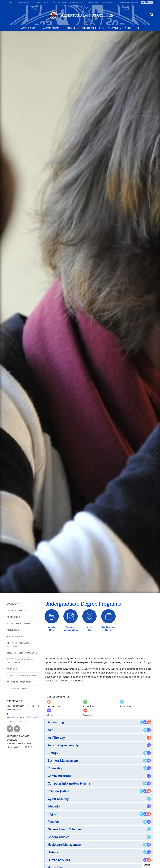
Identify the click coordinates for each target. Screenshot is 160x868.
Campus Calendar (59, 3)
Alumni (113, 28)
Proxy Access (93, 3)
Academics (29, 28)
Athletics (132, 28)
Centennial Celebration (128, 3)
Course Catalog (17, 610)
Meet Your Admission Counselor (20, 661)
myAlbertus (147, 2)
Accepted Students (19, 624)
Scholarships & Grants (22, 676)
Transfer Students (19, 682)
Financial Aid (15, 636)
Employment (24, 3)
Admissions (51, 28)
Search (152, 15)
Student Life (91, 28)
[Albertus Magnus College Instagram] (17, 729)
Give (46, 3)
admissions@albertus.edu (23, 717)
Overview (13, 604)
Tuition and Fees (17, 689)
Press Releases (77, 3)
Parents (12, 669)
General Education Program (19, 645)
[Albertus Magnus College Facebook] (10, 729)
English (147, 865)
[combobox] (149, 865)
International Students (22, 653)
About (71, 28)
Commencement (109, 3)
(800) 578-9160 (18, 721)
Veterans (12, 3)
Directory (37, 3)
